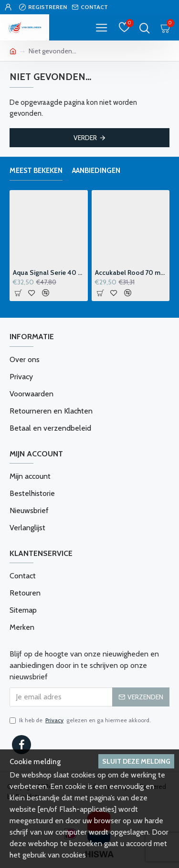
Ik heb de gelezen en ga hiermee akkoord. (80, 720)
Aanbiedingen (96, 171)
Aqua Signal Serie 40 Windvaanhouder (49, 273)
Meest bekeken (36, 171)
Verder (85, 138)
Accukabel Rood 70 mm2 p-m (131, 273)
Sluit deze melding (136, 761)
